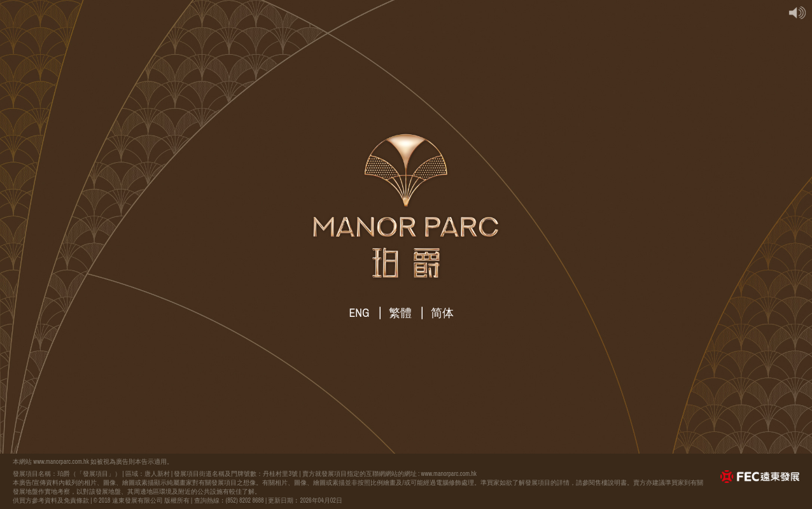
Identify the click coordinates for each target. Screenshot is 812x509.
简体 (442, 313)
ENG (360, 313)
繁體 (400, 313)
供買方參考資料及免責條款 (51, 500)
